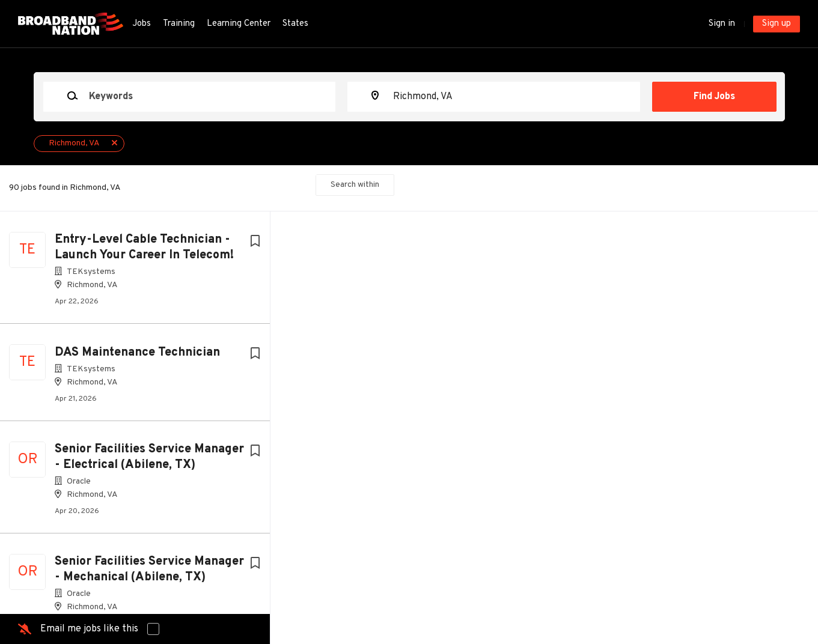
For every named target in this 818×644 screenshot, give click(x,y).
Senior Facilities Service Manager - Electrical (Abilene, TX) (149, 457)
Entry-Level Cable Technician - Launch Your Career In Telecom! (144, 248)
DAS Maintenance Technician (137, 353)
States (295, 24)
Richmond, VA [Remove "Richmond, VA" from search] (74, 143)
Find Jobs (714, 97)
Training (179, 24)
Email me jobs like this (89, 629)
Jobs (142, 24)
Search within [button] (355, 185)
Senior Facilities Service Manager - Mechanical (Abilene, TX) (149, 570)
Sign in (722, 24)
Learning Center (239, 24)
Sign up (777, 24)
